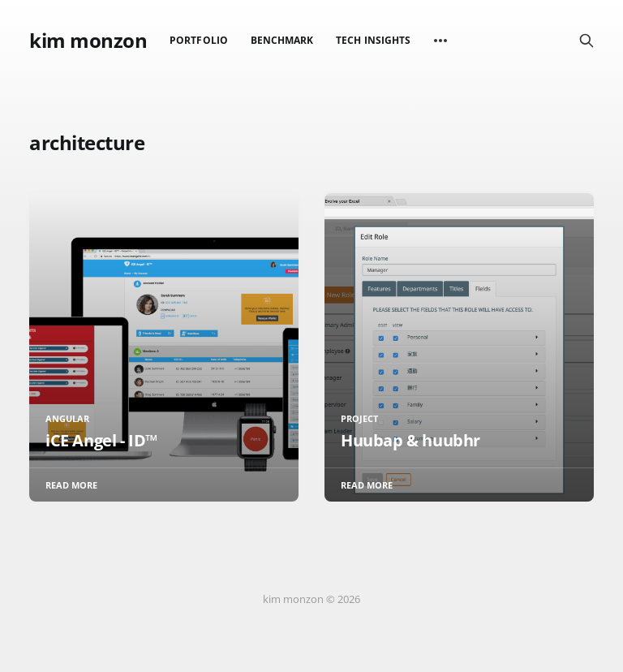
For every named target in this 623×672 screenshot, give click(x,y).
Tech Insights (373, 40)
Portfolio (199, 40)
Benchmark (282, 40)
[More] (440, 41)
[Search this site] (586, 41)
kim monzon (88, 41)
